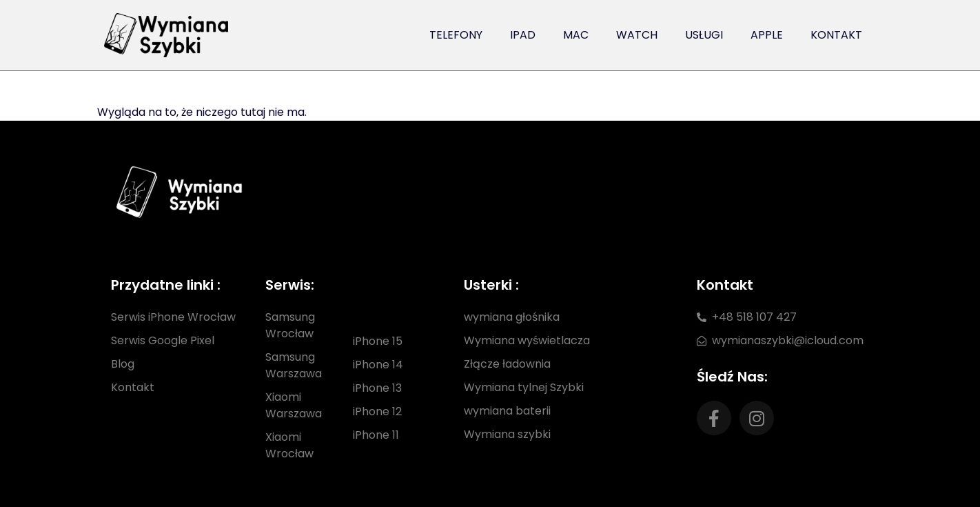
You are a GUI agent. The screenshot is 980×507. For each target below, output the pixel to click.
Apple (767, 35)
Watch (637, 35)
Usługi (704, 35)
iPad (523, 35)
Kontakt (836, 35)
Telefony (456, 35)
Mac (576, 35)
